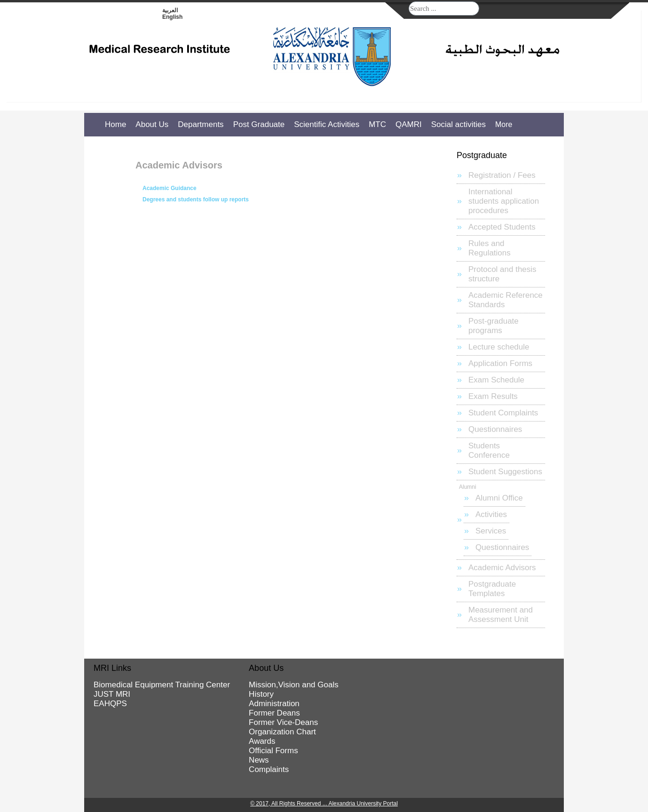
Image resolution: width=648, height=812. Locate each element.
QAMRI (409, 124)
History (261, 694)
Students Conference (489, 450)
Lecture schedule (499, 347)
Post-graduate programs (494, 326)
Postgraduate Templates (492, 589)
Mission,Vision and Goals (294, 685)
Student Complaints (503, 413)
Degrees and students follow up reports (196, 199)
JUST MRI (112, 694)
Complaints (269, 769)
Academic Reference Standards (506, 300)
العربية (170, 10)
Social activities (458, 124)
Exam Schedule (496, 380)
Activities (491, 514)
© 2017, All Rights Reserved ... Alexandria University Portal (324, 804)
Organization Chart (282, 732)
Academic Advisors (502, 568)
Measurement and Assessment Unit (501, 615)
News (259, 760)
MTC (377, 124)
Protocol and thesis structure (502, 274)
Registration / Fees (502, 175)
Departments (201, 124)
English (172, 17)
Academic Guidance (170, 188)
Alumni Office (499, 498)
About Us (152, 124)
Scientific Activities (327, 124)
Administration (274, 704)
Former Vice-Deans (283, 722)
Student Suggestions (505, 472)
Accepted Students (502, 227)
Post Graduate (259, 124)
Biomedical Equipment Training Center (162, 685)
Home (115, 124)
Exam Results (493, 396)
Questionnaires (495, 429)
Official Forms (273, 751)
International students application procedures (504, 201)
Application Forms (500, 363)
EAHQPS (110, 704)
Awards (262, 741)
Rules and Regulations (490, 248)
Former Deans (274, 713)
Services (491, 531)
